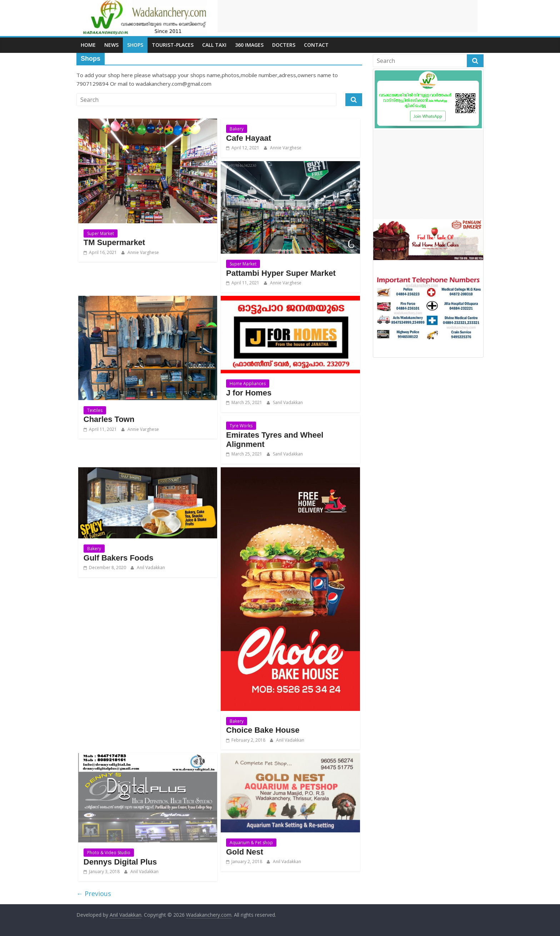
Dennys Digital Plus (120, 862)
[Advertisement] (347, 16)
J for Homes (249, 393)
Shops (135, 45)
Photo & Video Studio (109, 853)
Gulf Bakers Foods (119, 558)
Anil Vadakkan (150, 567)
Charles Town (109, 419)
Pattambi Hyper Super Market (281, 273)
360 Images (249, 45)
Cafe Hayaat (249, 138)
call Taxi (214, 45)
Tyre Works (241, 426)
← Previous (94, 893)
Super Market (101, 233)
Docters (284, 45)
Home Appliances (248, 384)
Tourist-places (173, 45)
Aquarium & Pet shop (251, 843)
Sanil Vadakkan (287, 402)
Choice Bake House (263, 730)
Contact (316, 45)
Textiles (95, 410)
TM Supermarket (114, 242)
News (111, 45)
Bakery (237, 129)
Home (88, 45)
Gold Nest (245, 852)
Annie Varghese (143, 252)
